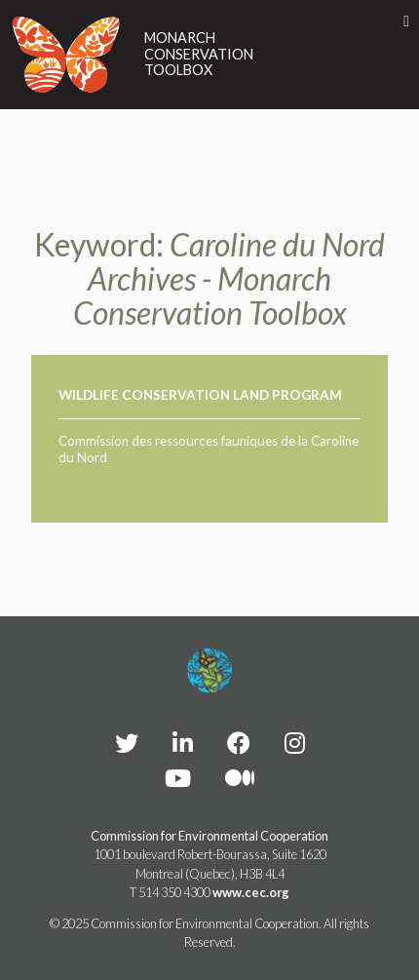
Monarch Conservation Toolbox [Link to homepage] (199, 54)
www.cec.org (251, 892)
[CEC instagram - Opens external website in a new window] (295, 743)
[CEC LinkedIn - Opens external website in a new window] (183, 743)
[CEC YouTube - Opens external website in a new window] (178, 778)
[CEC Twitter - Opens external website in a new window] (127, 743)
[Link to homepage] (66, 55)
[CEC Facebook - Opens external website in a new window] (239, 743)
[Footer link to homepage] (209, 671)
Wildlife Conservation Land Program (200, 395)
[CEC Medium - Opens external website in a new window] (240, 778)
